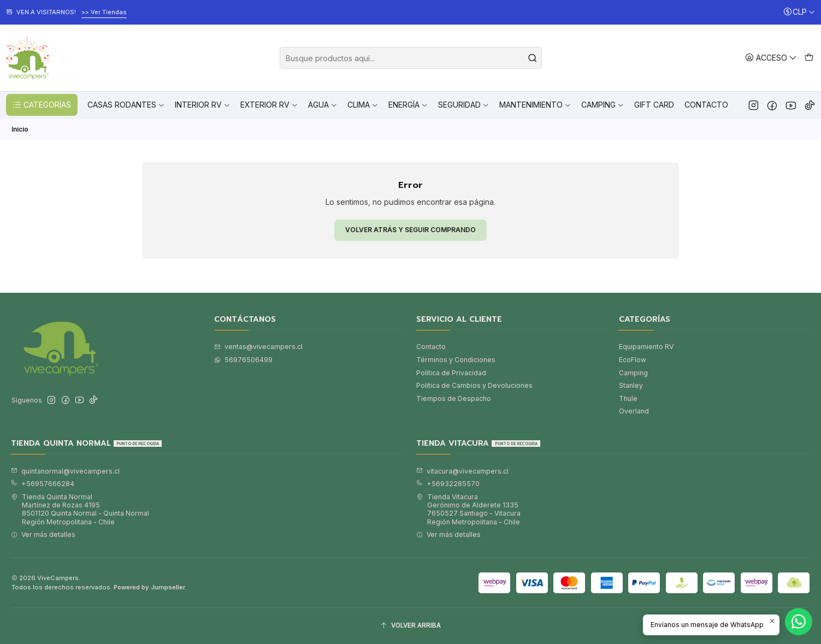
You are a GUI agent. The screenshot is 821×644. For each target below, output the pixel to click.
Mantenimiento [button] (535, 105)
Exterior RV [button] (269, 105)
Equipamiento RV (646, 347)
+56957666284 (43, 484)
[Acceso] (771, 58)
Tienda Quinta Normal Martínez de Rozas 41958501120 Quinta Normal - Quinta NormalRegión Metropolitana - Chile (80, 509)
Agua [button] (323, 105)
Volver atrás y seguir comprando (410, 230)
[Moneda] (799, 12)
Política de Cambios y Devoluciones (474, 385)
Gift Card (654, 105)
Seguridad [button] (464, 105)
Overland (634, 411)
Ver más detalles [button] (43, 534)
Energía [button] (408, 105)
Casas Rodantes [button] (126, 105)
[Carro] (809, 58)
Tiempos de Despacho (454, 398)
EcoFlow (633, 360)
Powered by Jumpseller (149, 587)
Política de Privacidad (451, 373)
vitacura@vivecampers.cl (462, 471)
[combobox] (411, 58)
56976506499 (243, 360)
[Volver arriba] (410, 626)
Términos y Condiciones (456, 360)
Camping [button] (603, 105)
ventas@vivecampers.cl (258, 347)
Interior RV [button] (203, 105)
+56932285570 (448, 484)
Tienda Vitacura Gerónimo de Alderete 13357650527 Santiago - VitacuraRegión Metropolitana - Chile (468, 509)
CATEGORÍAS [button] (42, 105)
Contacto (706, 105)
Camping (633, 373)
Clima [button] (363, 105)
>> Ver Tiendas (104, 12)
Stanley (631, 385)
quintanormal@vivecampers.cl (65, 471)
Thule (628, 398)
